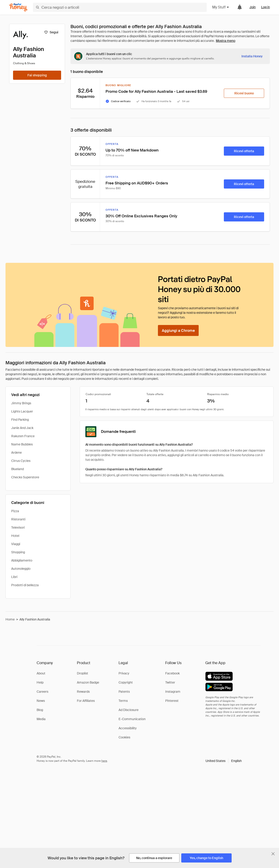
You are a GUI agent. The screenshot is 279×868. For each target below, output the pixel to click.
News (41, 701)
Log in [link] (265, 7)
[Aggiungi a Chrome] (178, 330)
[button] (224, 761)
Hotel (15, 536)
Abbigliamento (22, 560)
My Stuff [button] (221, 7)
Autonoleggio (21, 569)
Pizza (15, 511)
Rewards (83, 692)
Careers (42, 692)
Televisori (18, 527)
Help (40, 682)
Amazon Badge (88, 682)
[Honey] (18, 7)
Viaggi (16, 544)
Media (41, 719)
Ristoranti (18, 519)
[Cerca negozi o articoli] (120, 7)
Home (10, 619)
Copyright (126, 682)
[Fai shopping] (37, 75)
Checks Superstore (25, 477)
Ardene (16, 453)
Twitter (170, 682)
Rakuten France (23, 436)
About (41, 673)
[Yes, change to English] (206, 858)
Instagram (173, 692)
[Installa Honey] (252, 56)
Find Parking (20, 420)
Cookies (124, 737)
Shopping (18, 552)
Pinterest (172, 701)
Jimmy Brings (21, 403)
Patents (124, 692)
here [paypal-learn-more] (104, 761)
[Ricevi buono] (244, 93)
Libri (14, 577)
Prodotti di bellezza (25, 585)
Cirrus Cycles (21, 461)
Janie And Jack (22, 428)
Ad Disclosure (129, 710)
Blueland (18, 469)
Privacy (124, 673)
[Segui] (51, 32)
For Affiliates (86, 701)
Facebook (172, 673)
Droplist (83, 673)
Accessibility (128, 728)
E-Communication (132, 719)
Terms (123, 701)
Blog (40, 710)
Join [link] (253, 7)
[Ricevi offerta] (244, 151)
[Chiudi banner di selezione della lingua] (273, 854)
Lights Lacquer (22, 411)
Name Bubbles (22, 444)
